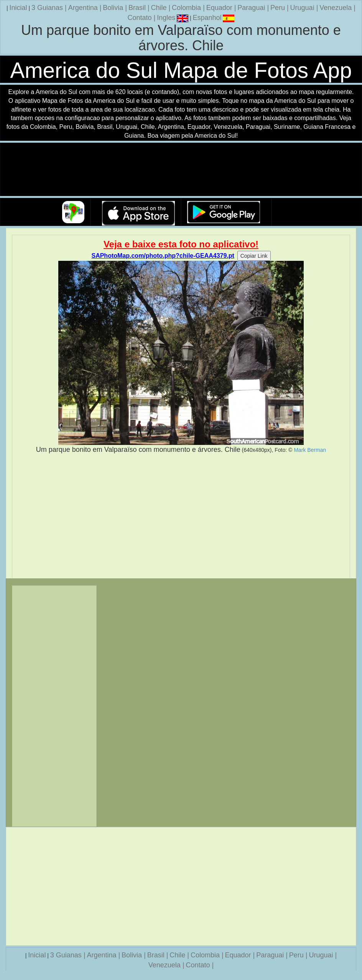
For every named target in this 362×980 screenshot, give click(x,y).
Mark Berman (310, 450)
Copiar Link (254, 256)
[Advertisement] (181, 516)
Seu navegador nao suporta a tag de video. (181, 170)
